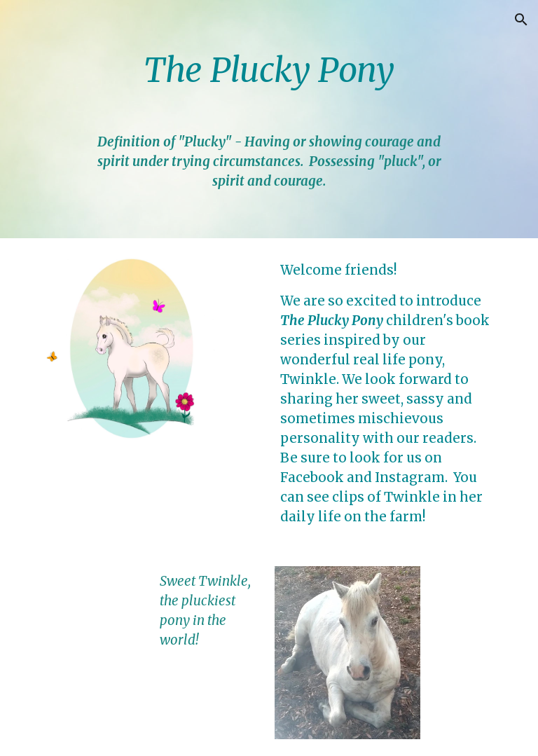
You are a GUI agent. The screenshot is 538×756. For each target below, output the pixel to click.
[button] (521, 20)
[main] (269, 119)
